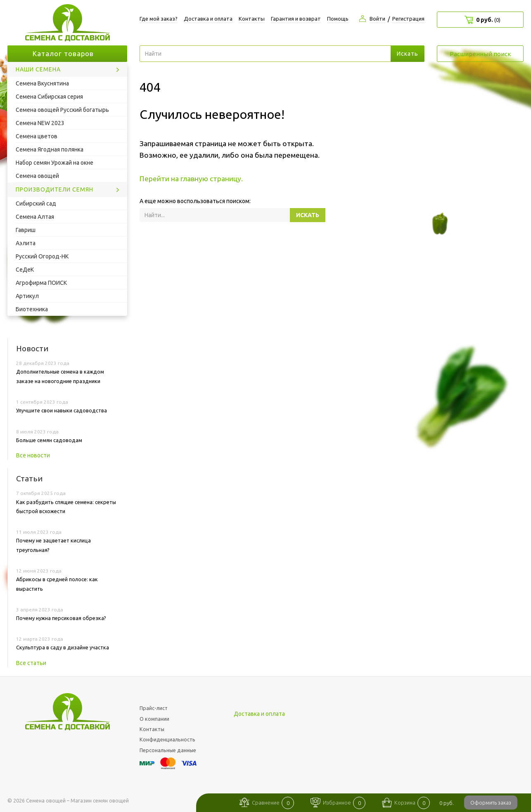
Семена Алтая (35, 217)
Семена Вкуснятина (42, 83)
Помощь (338, 19)
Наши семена (38, 69)
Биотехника (32, 309)
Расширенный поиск (480, 54)
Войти (377, 19)
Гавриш (26, 230)
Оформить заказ (491, 803)
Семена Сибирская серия (49, 97)
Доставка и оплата (208, 19)
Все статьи (31, 663)
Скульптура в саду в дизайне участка (63, 647)
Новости (32, 348)
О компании (154, 719)
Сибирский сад (36, 204)
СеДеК (25, 270)
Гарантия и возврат (296, 19)
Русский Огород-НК (42, 256)
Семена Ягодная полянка (50, 149)
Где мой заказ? (159, 19)
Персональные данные (168, 750)
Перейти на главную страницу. (191, 179)
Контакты (252, 19)
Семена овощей (37, 176)
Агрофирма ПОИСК (41, 283)
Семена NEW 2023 (40, 123)
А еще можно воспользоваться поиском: (195, 201)
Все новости (33, 455)
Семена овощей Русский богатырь (62, 110)
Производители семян (55, 189)
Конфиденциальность (167, 739)
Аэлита (26, 243)
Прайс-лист (154, 708)
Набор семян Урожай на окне (55, 163)
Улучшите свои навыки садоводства (62, 410)
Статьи (29, 478)
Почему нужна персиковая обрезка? (61, 618)
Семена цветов (37, 136)
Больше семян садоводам (49, 440)
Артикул (27, 296)
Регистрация (408, 19)
